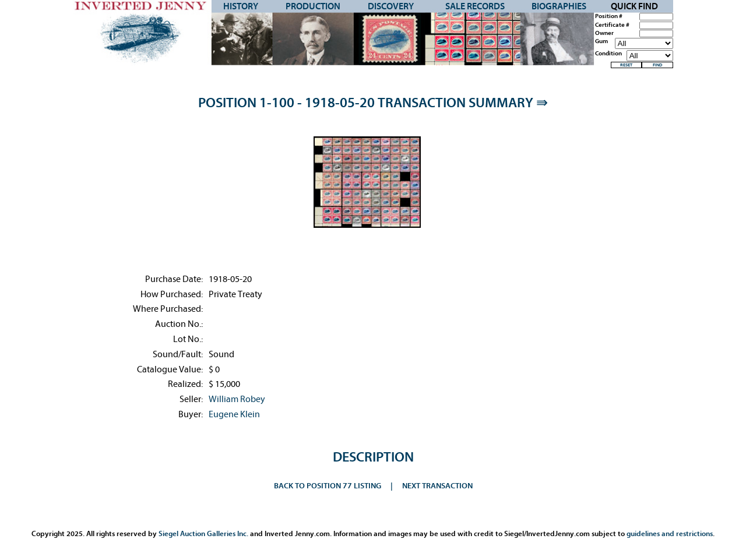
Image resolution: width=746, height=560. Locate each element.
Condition (608, 54)
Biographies (559, 6)
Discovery (391, 6)
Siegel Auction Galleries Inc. (203, 533)
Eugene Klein (234, 414)
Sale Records (475, 6)
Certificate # (612, 25)
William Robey (237, 399)
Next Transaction (437, 486)
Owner (604, 33)
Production (313, 6)
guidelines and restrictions (670, 533)
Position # (609, 16)
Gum (601, 41)
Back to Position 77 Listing (328, 486)
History (241, 6)
